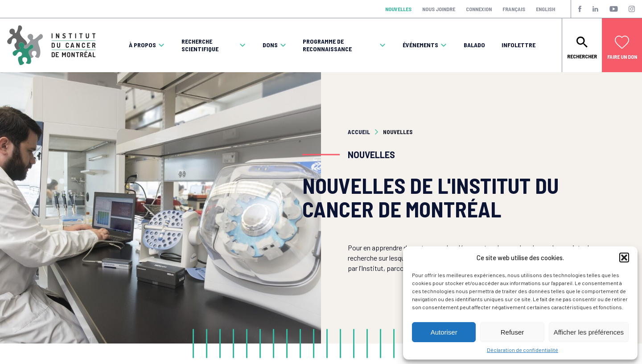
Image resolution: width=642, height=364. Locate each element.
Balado (474, 45)
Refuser (512, 332)
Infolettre (519, 45)
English (545, 9)
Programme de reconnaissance (327, 45)
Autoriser (444, 332)
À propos (142, 45)
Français (514, 9)
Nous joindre (439, 9)
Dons (270, 45)
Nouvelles (398, 9)
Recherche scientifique (200, 45)
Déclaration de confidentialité (523, 350)
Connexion (479, 9)
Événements (420, 45)
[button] (624, 258)
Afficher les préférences (589, 332)
